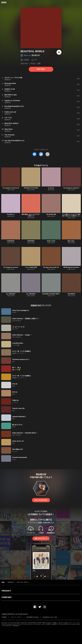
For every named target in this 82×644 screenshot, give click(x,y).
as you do (51, 188)
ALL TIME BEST (11, 294)
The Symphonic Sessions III (11, 188)
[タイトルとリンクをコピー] (48, 154)
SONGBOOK (11, 241)
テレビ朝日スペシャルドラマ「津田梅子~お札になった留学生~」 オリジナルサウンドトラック (71, 216)
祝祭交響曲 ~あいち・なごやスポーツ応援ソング (31, 215)
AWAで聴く (41, 69)
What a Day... (71, 241)
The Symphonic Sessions (11, 267)
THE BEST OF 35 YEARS (31, 188)
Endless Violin (51, 241)
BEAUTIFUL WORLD (23, 582)
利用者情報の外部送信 (32, 617)
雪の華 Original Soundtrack (71, 267)
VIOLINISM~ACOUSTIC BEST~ (51, 294)
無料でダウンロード (41, 538)
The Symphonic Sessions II (71, 188)
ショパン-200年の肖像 (31, 267)
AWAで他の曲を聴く (41, 500)
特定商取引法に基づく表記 (50, 617)
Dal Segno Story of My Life (51, 267)
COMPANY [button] (7, 597)
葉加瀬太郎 (36, 55)
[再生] (59, 52)
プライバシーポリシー (16, 617)
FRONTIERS (31, 241)
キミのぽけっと (11, 214)
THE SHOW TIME (51, 214)
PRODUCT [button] (6, 591)
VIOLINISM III (71, 294)
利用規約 (4, 617)
